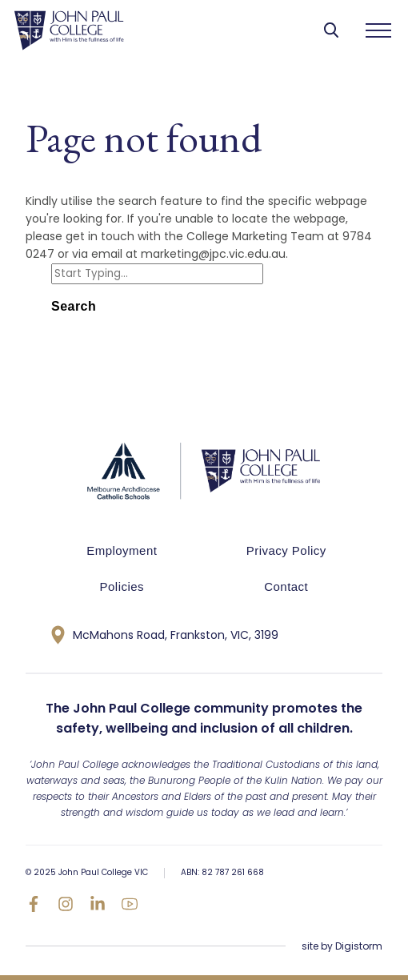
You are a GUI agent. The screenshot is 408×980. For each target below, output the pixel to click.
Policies (122, 586)
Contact (286, 586)
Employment (122, 550)
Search (74, 306)
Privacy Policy (286, 550)
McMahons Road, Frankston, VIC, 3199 (165, 635)
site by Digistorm (342, 946)
